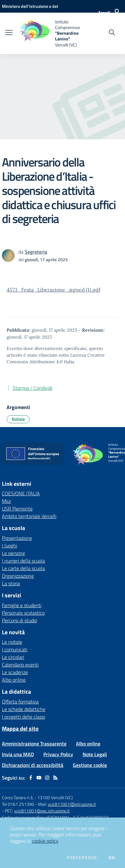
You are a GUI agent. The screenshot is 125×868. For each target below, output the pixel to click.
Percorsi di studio (19, 620)
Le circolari (13, 657)
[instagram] (47, 778)
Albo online (14, 680)
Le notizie (12, 642)
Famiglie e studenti (22, 605)
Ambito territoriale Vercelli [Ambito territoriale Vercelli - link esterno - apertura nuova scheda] (29, 516)
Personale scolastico (23, 613)
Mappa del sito (20, 729)
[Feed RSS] (55, 778)
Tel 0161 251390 (18, 804)
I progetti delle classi (23, 717)
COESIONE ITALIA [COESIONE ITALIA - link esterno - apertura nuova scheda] (21, 493)
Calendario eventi (20, 665)
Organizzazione (18, 576)
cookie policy (45, 841)
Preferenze (82, 858)
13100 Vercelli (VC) (55, 797)
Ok (112, 858)
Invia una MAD (18, 754)
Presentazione (17, 538)
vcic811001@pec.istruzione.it (42, 811)
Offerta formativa (20, 702)
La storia (11, 583)
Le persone (13, 553)
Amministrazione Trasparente (34, 744)
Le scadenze (15, 672)
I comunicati (15, 649)
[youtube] (39, 778)
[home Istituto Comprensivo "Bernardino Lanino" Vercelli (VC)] (50, 33)
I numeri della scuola (23, 561)
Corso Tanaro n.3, (18, 797)
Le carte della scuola (23, 568)
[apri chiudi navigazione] (9, 33)
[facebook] (31, 778)
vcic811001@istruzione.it (72, 804)
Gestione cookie (90, 765)
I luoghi (9, 546)
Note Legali (95, 754)
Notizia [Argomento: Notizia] (18, 419)
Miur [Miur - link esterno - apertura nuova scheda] (6, 501)
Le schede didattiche (24, 709)
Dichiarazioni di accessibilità (33, 765)
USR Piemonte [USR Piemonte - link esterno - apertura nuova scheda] (17, 509)
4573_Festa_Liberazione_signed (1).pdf (53, 290)
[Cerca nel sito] (112, 33)
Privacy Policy (58, 754)
